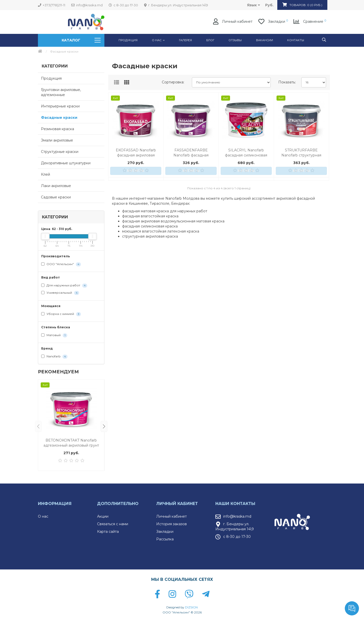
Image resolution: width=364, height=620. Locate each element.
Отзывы (235, 40)
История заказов (172, 524)
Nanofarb (54, 357)
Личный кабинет (172, 516)
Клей (45, 174)
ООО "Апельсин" (61, 264)
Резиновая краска (58, 129)
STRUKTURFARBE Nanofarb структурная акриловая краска (301, 153)
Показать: (287, 82)
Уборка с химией (61, 314)
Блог (210, 40)
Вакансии (265, 40)
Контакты (296, 40)
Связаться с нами (113, 524)
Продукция (128, 40)
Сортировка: (173, 82)
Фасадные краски (59, 118)
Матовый (54, 335)
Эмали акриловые (57, 140)
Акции (103, 516)
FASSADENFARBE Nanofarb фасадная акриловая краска (191, 153)
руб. (269, 5)
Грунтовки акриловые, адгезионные (61, 92)
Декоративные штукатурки (66, 163)
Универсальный (60, 293)
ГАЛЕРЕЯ (185, 40)
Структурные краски (60, 152)
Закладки (165, 532)
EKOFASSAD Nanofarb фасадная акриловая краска (136, 153)
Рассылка (165, 539)
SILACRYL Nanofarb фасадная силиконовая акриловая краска (246, 153)
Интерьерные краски (60, 106)
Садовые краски (56, 197)
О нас (43, 516)
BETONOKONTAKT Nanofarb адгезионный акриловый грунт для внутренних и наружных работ (71, 443)
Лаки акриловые (56, 186)
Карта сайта (108, 532)
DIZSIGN (191, 607)
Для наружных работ (64, 285)
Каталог (81, 40)
